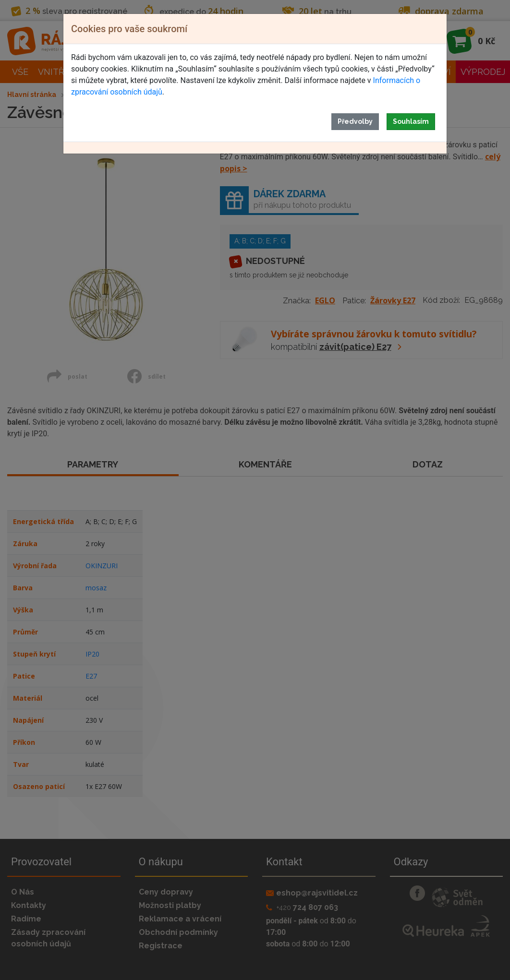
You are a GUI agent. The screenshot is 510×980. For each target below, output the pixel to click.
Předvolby (355, 121)
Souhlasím (411, 121)
